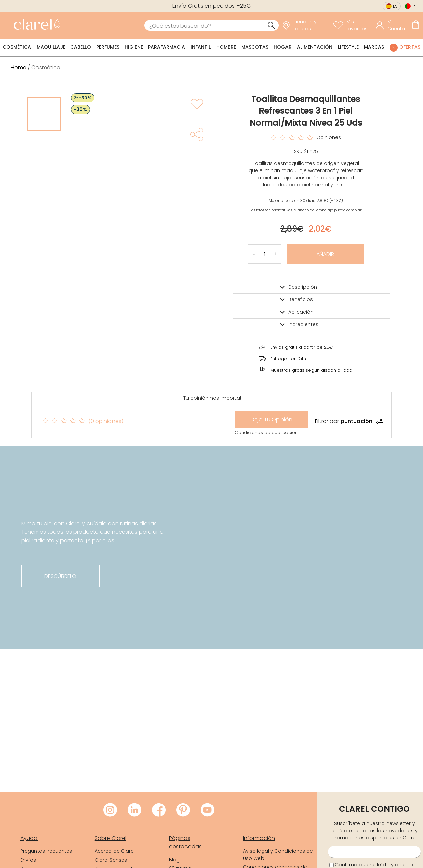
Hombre (226, 47)
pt (415, 6)
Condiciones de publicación (266, 433)
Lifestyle (348, 47)
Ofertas (410, 47)
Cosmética (17, 47)
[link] (35, 25)
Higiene (134, 47)
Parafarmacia (167, 47)
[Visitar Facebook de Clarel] (159, 810)
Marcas (374, 47)
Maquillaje (51, 47)
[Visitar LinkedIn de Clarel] (134, 810)
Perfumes (108, 47)
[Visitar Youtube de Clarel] (207, 810)
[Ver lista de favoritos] (353, 25)
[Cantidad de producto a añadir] (265, 254)
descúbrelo (60, 576)
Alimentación (315, 47)
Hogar (283, 47)
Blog (174, 860)
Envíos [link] (28, 860)
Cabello (81, 47)
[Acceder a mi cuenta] (392, 25)
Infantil (201, 47)
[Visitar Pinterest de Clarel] (183, 810)
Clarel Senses (111, 860)
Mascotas (255, 47)
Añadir (325, 254)
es (395, 6)
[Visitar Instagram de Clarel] (110, 810)
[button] (275, 254)
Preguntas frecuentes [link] (46, 851)
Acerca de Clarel (115, 851)
